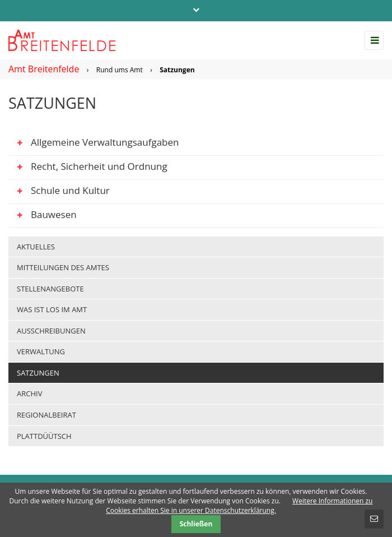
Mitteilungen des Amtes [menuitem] (63, 267)
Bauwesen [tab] (43, 216)
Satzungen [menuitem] (38, 373)
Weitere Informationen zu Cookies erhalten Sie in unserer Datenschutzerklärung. (239, 506)
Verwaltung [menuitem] (41, 351)
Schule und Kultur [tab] (59, 192)
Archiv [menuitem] (29, 394)
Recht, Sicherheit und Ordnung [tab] (88, 168)
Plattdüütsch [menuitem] (44, 436)
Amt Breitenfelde (44, 69)
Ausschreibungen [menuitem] (51, 331)
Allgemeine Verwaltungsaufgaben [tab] (94, 144)
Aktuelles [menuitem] (36, 247)
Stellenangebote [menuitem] (50, 289)
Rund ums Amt (120, 70)
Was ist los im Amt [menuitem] (52, 309)
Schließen (196, 524)
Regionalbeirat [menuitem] (46, 415)
